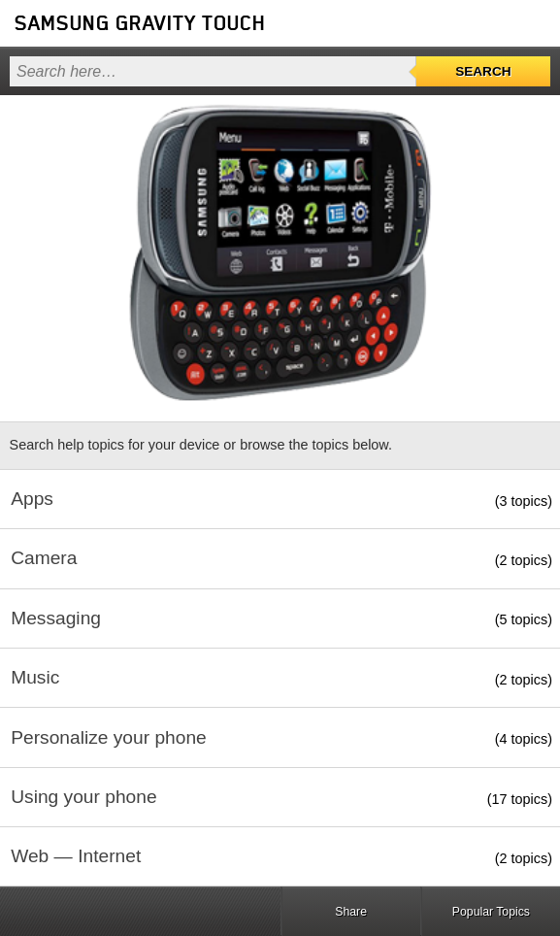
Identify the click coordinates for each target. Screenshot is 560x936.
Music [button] (35, 677)
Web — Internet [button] (76, 856)
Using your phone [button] (83, 797)
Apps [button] (32, 499)
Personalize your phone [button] (109, 737)
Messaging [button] (56, 618)
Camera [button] (44, 558)
